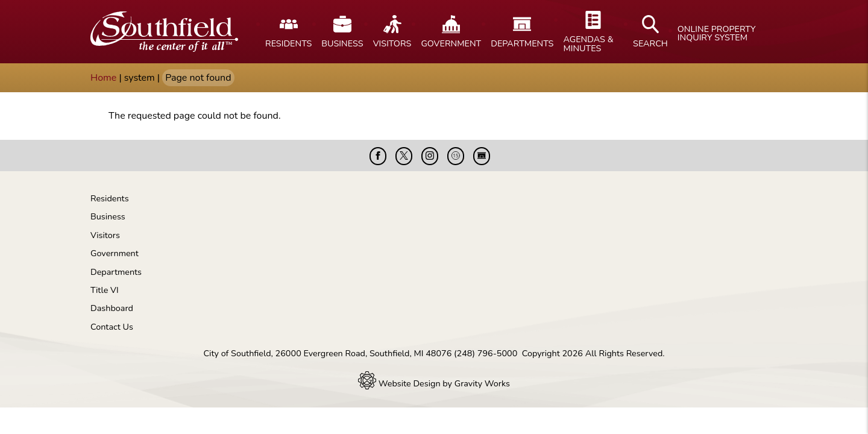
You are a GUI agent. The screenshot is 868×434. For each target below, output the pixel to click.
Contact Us (112, 327)
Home (103, 78)
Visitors (105, 235)
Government (115, 253)
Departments (116, 272)
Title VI (105, 290)
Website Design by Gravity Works (434, 383)
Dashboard (112, 308)
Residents (110, 198)
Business (108, 216)
